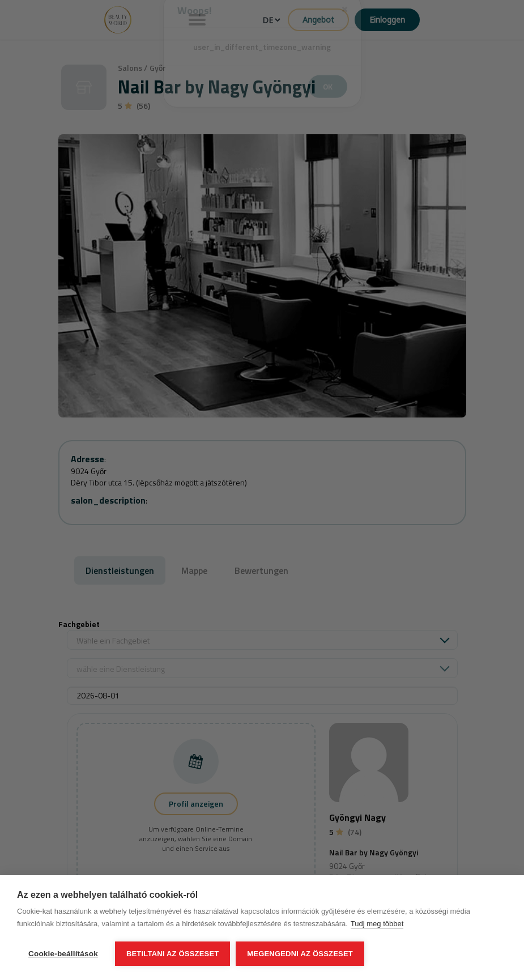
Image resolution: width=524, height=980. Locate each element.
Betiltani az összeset (173, 954)
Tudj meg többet (377, 924)
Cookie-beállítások (63, 954)
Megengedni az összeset (300, 954)
